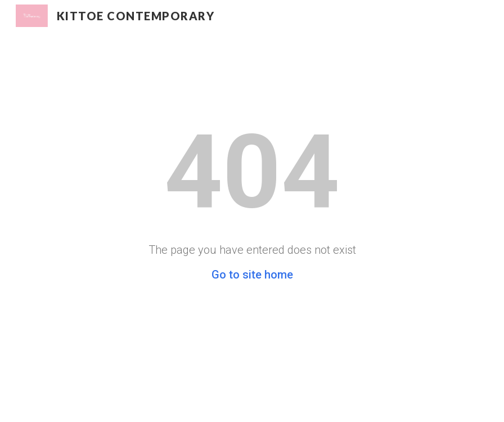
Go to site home (252, 275)
